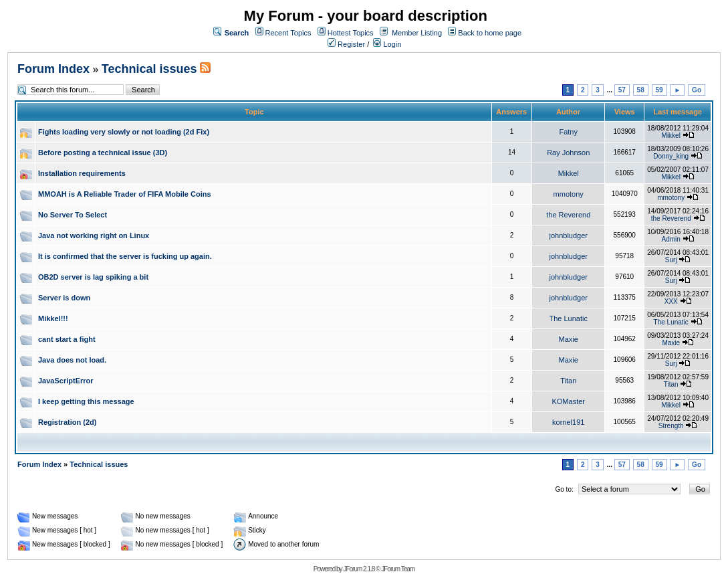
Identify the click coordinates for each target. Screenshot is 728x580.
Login (387, 44)
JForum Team (398, 569)
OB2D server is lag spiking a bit (93, 277)
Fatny (568, 132)
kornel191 (568, 422)
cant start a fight (67, 339)
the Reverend (568, 215)
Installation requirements (82, 173)
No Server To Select (73, 215)
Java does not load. (72, 360)
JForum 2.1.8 (359, 569)
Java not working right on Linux (94, 235)
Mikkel (671, 135)
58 (641, 90)
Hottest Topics (351, 33)
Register (346, 44)
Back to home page (490, 33)
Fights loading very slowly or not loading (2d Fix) (124, 132)
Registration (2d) (67, 422)
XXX (671, 301)
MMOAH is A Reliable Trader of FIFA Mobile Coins (125, 194)
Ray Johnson (568, 153)
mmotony (569, 194)
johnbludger (568, 235)
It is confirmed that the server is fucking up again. (125, 256)
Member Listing (417, 33)
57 (622, 90)
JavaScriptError (66, 381)
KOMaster (568, 401)
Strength (671, 426)
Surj (671, 260)
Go (697, 90)
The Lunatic (568, 318)
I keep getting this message (86, 401)
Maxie (569, 339)
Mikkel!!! (53, 318)
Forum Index (53, 69)
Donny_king (671, 156)
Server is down (64, 298)
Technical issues (149, 69)
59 (659, 90)
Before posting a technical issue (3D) (103, 153)
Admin (671, 239)
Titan (568, 381)
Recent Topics (288, 33)
